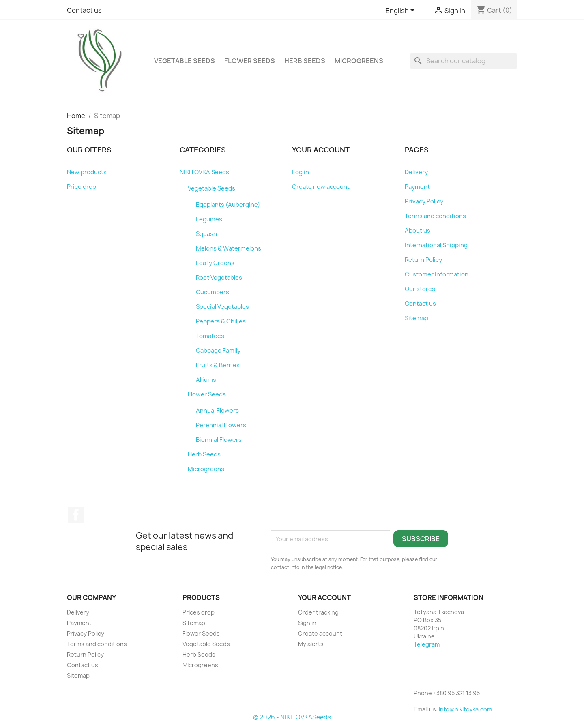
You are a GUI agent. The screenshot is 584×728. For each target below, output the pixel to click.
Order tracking (318, 612)
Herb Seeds (305, 61)
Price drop (82, 187)
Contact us (84, 10)
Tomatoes (210, 336)
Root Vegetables (219, 278)
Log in (301, 172)
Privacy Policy (424, 201)
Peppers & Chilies (221, 321)
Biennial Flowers (219, 440)
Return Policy (423, 260)
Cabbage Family (218, 351)
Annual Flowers (217, 411)
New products (87, 172)
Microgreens (359, 61)
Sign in (307, 623)
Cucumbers (213, 292)
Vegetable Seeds (185, 61)
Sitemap (417, 318)
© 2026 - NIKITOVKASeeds (292, 717)
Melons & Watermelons (229, 248)
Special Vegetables (222, 307)
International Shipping (436, 245)
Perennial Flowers (221, 425)
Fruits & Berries (218, 365)
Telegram (427, 644)
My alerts (311, 644)
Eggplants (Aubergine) (228, 205)
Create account (320, 633)
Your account (324, 597)
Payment (417, 187)
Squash (206, 234)
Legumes (209, 219)
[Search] (464, 61)
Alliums (206, 380)
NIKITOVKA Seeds (204, 172)
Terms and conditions (435, 216)
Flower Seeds (250, 61)
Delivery (416, 172)
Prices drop (199, 612)
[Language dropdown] (401, 11)
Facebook (76, 515)
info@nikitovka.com (465, 709)
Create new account (321, 187)
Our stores (420, 289)
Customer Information (437, 274)
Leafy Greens (215, 263)
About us (418, 231)
